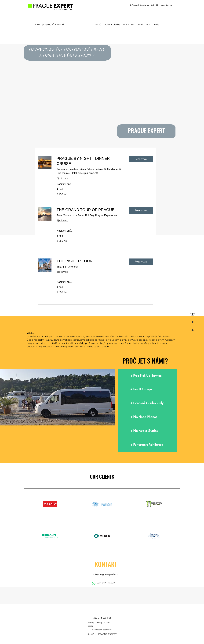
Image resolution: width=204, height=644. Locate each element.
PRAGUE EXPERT (146, 130)
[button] (141, 159)
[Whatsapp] (94, 583)
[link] (90, 161)
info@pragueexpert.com (106, 574)
